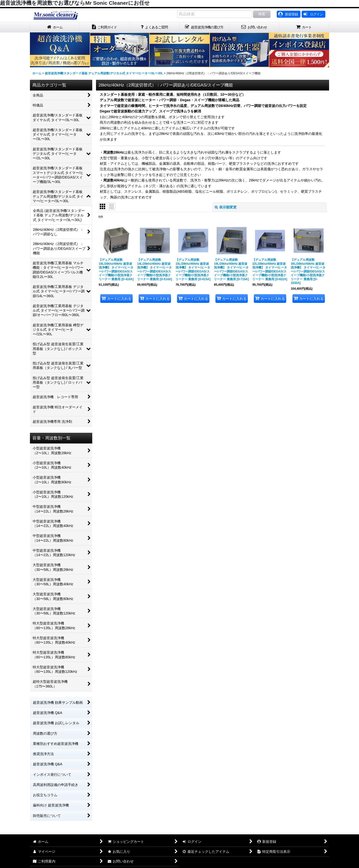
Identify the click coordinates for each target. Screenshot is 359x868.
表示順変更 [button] (226, 207)
